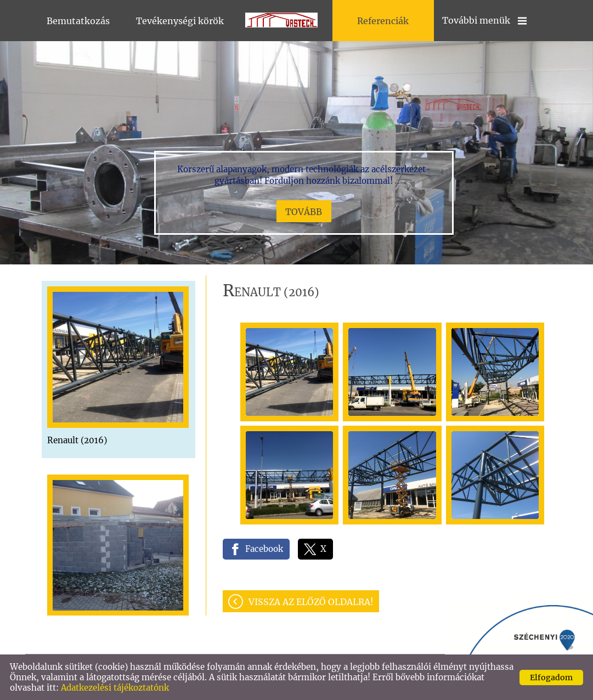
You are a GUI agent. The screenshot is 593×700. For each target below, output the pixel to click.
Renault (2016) (77, 440)
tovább (304, 212)
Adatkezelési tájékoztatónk (115, 688)
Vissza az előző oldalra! (311, 602)
